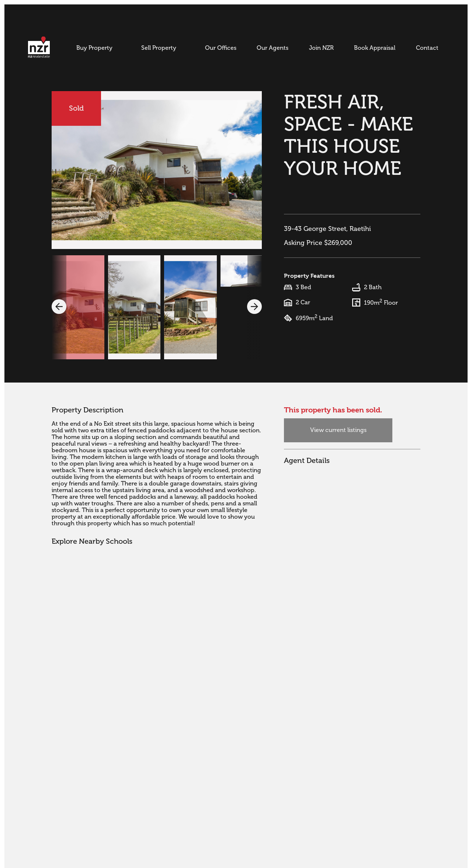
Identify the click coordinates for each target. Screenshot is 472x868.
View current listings (338, 430)
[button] (59, 307)
